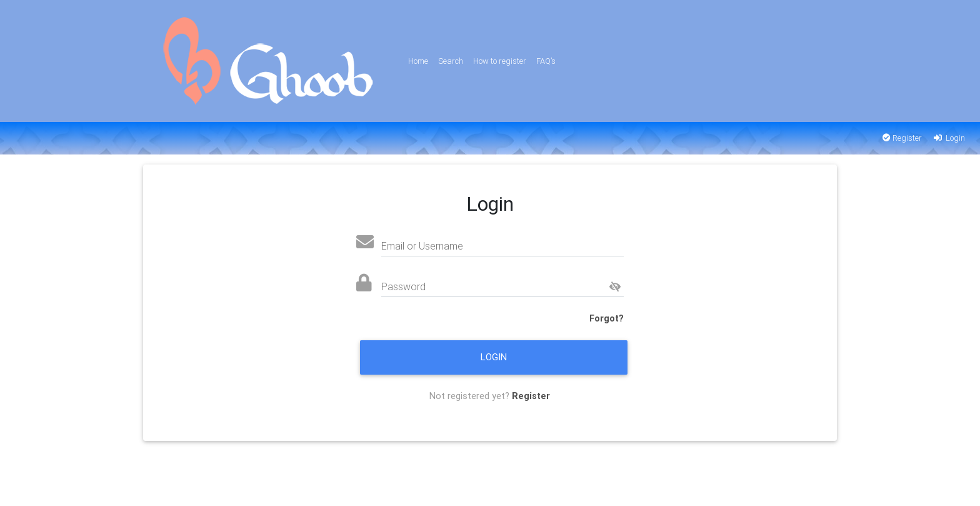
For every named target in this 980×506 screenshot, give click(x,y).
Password (403, 286)
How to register (500, 61)
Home (418, 61)
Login (948, 138)
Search (451, 61)
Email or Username (422, 246)
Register (902, 138)
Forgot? (607, 318)
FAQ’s (546, 61)
